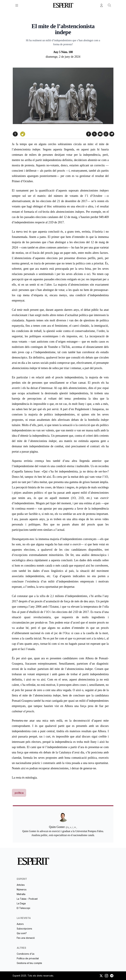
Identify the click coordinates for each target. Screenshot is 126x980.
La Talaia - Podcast (27, 899)
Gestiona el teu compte (29, 963)
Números (22, 889)
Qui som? (22, 933)
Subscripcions (24, 929)
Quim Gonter (63, 18)
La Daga (21, 903)
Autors (20, 924)
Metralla (21, 894)
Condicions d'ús (26, 954)
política (19, 793)
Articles (21, 885)
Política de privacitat (28, 958)
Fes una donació (26, 938)
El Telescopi (23, 908)
